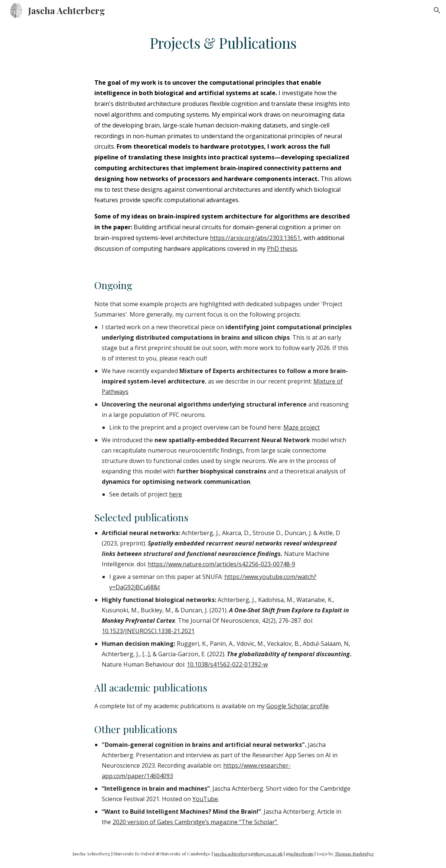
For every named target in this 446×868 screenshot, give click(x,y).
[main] (223, 43)
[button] (437, 10)
